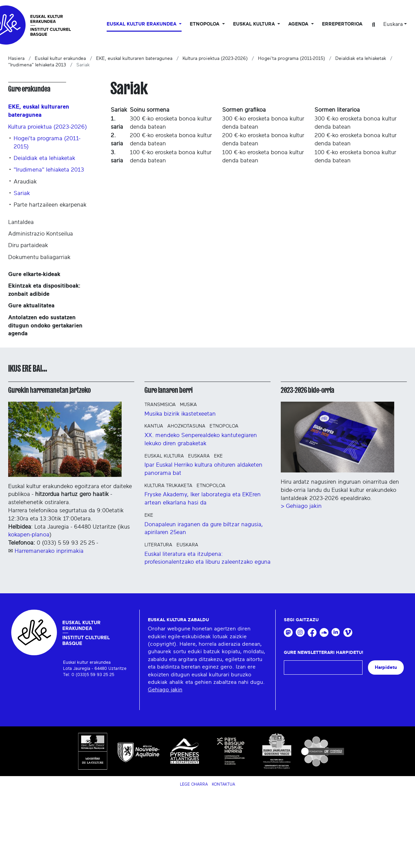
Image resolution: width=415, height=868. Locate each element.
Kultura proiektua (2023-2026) (215, 59)
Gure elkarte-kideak (34, 274)
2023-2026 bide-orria (308, 390)
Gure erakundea (29, 89)
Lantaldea (21, 222)
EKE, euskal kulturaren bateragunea (134, 59)
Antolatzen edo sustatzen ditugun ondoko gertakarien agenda (45, 326)
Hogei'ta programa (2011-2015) (291, 59)
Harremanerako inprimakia (49, 551)
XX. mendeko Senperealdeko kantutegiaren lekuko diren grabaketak (201, 439)
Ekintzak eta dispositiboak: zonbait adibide (44, 290)
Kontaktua (224, 784)
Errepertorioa (342, 24)
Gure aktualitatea (31, 306)
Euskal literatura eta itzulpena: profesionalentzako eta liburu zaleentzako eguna (207, 558)
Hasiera (16, 59)
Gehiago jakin (165, 690)
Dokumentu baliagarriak (39, 257)
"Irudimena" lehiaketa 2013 (37, 65)
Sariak (22, 193)
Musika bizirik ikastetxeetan (180, 414)
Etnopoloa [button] (205, 24)
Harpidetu (386, 667)
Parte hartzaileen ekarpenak (50, 205)
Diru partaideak (28, 245)
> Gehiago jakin (301, 506)
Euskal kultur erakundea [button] (142, 24)
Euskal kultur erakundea (60, 59)
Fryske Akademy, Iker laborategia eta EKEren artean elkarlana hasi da (203, 499)
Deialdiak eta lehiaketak (361, 59)
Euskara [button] (393, 24)
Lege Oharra (194, 784)
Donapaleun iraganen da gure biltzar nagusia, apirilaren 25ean (204, 528)
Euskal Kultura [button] (255, 24)
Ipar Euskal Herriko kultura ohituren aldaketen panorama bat (203, 469)
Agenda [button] (299, 24)
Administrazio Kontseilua (41, 234)
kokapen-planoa (29, 535)
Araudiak (25, 182)
